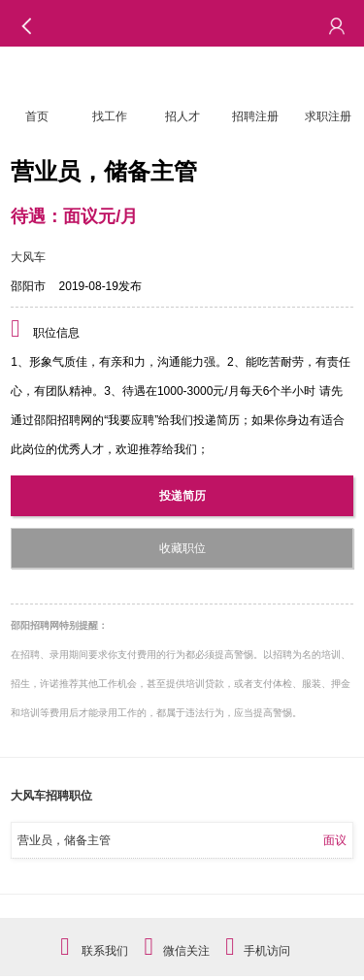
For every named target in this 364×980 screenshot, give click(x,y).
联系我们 (105, 951)
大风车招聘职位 (51, 796)
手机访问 (267, 951)
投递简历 (182, 496)
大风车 (28, 257)
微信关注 (186, 951)
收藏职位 (182, 548)
